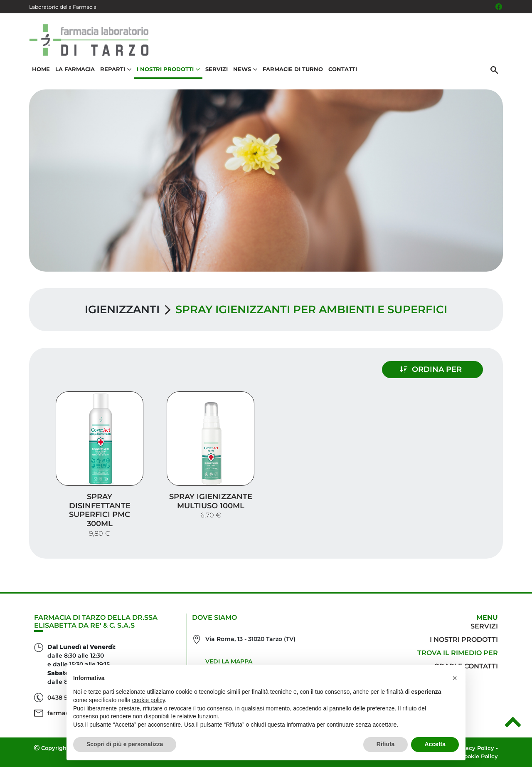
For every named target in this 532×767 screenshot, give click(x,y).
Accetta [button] (435, 744)
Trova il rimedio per (458, 653)
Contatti (343, 69)
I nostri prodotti (464, 640)
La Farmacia (75, 69)
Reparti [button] (116, 69)
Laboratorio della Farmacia (63, 7)
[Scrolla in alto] (513, 725)
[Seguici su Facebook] (499, 7)
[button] (455, 678)
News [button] (245, 69)
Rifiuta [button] (386, 744)
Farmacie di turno (293, 69)
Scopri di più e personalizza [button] (125, 744)
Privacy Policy (474, 748)
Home (41, 69)
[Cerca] (494, 69)
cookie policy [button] (149, 700)
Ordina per (431, 369)
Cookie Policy (479, 756)
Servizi (217, 69)
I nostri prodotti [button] (168, 69)
